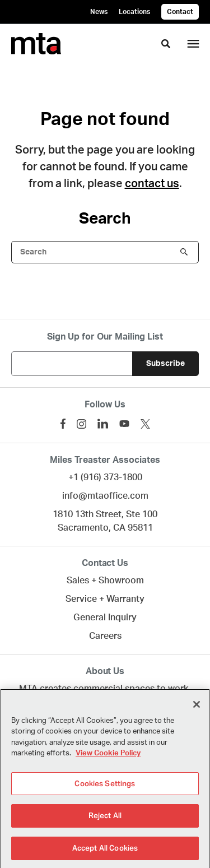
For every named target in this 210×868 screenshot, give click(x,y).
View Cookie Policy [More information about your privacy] (108, 757)
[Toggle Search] (166, 44)
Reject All (105, 820)
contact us (152, 184)
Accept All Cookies (105, 852)
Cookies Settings (105, 787)
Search (184, 252)
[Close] (197, 708)
